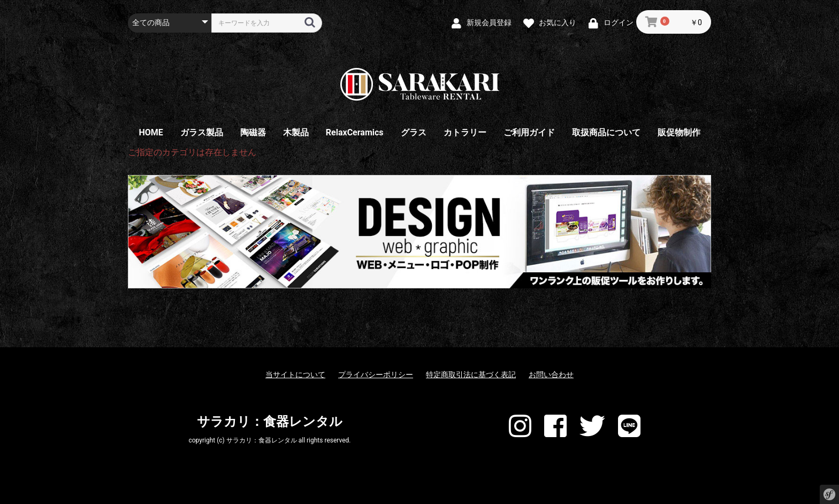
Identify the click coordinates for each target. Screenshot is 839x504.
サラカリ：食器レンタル (270, 422)
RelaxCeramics (355, 132)
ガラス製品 (202, 132)
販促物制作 (679, 132)
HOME (151, 132)
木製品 (296, 132)
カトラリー (465, 132)
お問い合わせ (551, 375)
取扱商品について (606, 132)
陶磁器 (253, 132)
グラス (414, 132)
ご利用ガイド (529, 132)
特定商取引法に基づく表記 (471, 375)
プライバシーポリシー (376, 375)
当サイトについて (295, 375)
